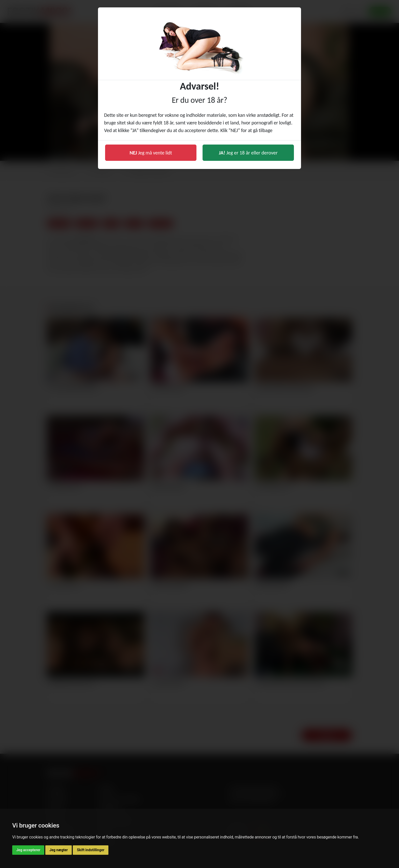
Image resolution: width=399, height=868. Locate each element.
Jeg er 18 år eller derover (248, 153)
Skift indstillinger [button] (91, 850)
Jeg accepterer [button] (28, 850)
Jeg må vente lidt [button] (151, 153)
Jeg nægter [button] (59, 850)
